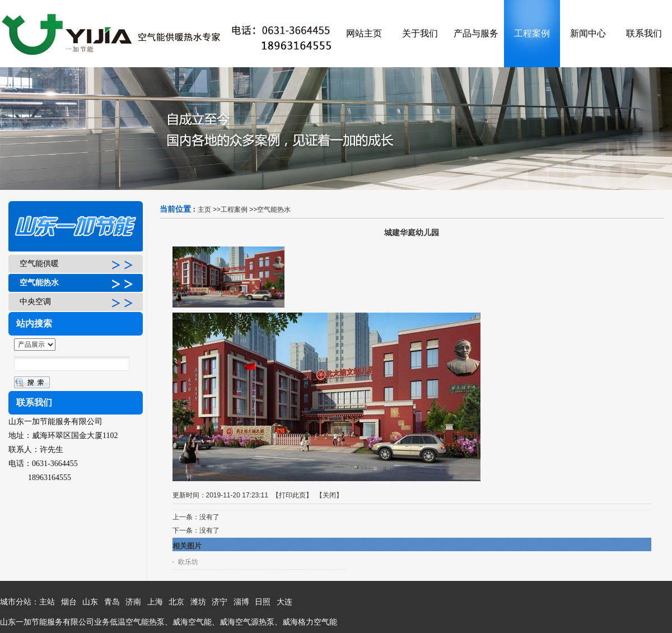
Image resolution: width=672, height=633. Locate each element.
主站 (47, 602)
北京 (176, 602)
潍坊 (198, 602)
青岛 (112, 602)
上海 (155, 602)
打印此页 (292, 495)
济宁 (220, 602)
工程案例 (234, 210)
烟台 (69, 602)
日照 (263, 602)
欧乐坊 (188, 562)
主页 (204, 210)
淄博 (241, 602)
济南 (133, 602)
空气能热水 (274, 210)
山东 (90, 602)
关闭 (329, 495)
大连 (284, 602)
